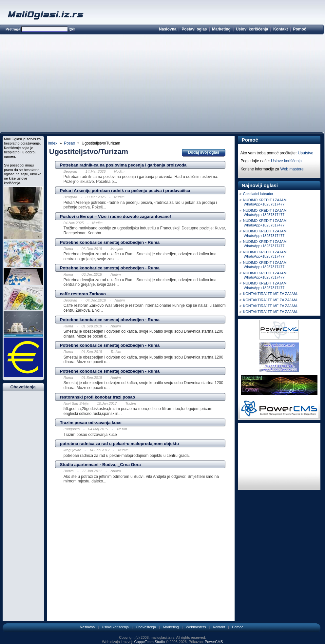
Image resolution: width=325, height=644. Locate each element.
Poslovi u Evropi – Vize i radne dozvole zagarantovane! (115, 216)
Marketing (221, 29)
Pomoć (299, 29)
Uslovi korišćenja (252, 29)
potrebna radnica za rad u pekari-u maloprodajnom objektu (119, 444)
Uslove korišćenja (286, 161)
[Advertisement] (162, 85)
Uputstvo (306, 153)
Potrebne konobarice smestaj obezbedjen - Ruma (110, 242)
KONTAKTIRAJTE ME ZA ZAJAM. (270, 294)
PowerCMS (214, 642)
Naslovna (168, 29)
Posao (69, 143)
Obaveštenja (146, 627)
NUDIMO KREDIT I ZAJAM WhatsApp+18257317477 (265, 202)
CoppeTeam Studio (150, 642)
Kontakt (281, 29)
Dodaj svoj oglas (204, 152)
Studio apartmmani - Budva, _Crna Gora (100, 465)
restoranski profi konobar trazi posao (98, 397)
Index (53, 143)
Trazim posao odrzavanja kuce (91, 423)
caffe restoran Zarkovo (83, 294)
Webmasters (196, 627)
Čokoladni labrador (258, 194)
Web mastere (292, 169)
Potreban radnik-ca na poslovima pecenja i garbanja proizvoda (123, 165)
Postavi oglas (194, 29)
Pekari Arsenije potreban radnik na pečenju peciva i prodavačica (125, 191)
